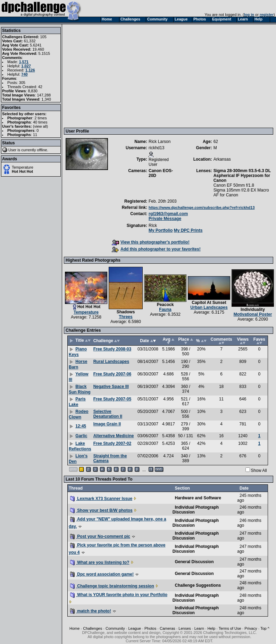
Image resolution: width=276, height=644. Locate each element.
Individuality (253, 310)
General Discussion (194, 562)
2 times (40, 118)
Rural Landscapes (111, 362)
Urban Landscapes (209, 307)
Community (115, 628)
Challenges (93, 628)
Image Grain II (107, 424)
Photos (150, 628)
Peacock (165, 305)
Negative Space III (111, 387)
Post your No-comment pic (100, 536)
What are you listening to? (100, 562)
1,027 (26, 66)
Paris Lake (77, 402)
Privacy (251, 628)
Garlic (81, 436)
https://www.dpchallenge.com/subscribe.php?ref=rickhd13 (202, 207)
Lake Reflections (80, 446)
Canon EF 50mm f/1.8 (234, 185)
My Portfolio (161, 230)
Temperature (23, 167)
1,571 (24, 62)
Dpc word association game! (102, 574)
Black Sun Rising (80, 389)
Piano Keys (78, 352)
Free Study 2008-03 (112, 349)
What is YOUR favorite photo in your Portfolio (119, 595)
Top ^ (265, 628)
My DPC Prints (188, 230)
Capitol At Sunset (209, 303)
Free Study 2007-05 (112, 399)
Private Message (165, 219)
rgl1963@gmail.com (168, 214)
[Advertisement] (135, 76)
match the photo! (91, 611)
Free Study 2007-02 (112, 443)
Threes (126, 317)
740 (24, 74)
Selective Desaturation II (108, 414)
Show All (259, 471)
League (135, 628)
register (267, 15)
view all (41, 126)
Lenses (185, 628)
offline (42, 150)
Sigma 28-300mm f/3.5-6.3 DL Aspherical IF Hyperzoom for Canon (242, 176)
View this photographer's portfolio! (151, 242)
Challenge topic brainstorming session (112, 586)
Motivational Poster (253, 314)
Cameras (168, 628)
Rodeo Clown (79, 414)
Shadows (126, 312)
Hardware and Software (198, 498)
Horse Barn (78, 364)
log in (249, 15)
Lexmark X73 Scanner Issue (101, 499)
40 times (40, 122)
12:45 (81, 426)
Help (212, 628)
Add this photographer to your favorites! (156, 249)
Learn (199, 628)
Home (74, 628)
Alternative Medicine (114, 436)
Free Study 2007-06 (112, 374)
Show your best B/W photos (101, 510)
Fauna (165, 310)
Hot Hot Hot (22, 171)
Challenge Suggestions (198, 585)
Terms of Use (230, 628)
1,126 (30, 70)
